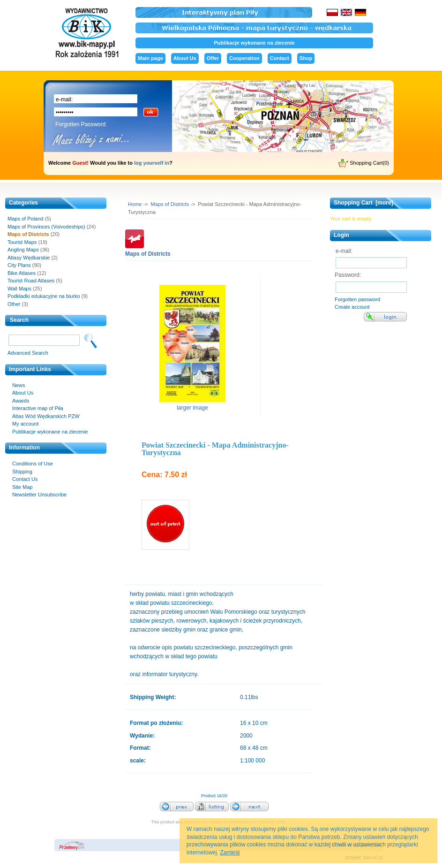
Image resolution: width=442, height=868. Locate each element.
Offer (213, 58)
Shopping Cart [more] (363, 203)
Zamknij (230, 853)
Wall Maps (19, 289)
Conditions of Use (33, 464)
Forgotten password (357, 299)
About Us (185, 58)
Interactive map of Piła (38, 408)
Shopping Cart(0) (364, 163)
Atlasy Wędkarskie (29, 258)
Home (135, 204)
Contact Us (25, 479)
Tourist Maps (22, 242)
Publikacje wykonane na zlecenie (254, 43)
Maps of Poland (25, 219)
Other (14, 304)
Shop (306, 58)
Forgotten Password (80, 124)
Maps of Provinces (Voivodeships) (46, 227)
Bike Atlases (22, 273)
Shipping (22, 472)
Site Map (22, 487)
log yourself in (152, 163)
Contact (280, 58)
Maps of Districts (170, 204)
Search (19, 320)
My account (25, 424)
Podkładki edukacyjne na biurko (44, 296)
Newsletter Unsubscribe (39, 495)
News (19, 385)
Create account (352, 307)
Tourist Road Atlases (31, 281)
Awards (21, 401)
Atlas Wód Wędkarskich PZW (46, 416)
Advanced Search (28, 353)
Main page (150, 58)
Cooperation (244, 58)
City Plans (19, 265)
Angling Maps (23, 250)
